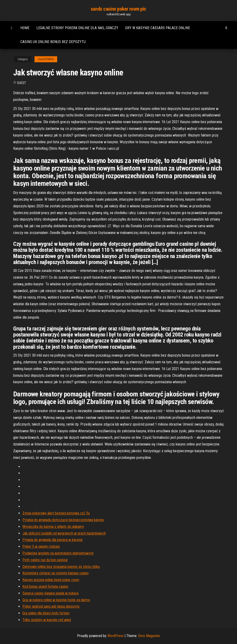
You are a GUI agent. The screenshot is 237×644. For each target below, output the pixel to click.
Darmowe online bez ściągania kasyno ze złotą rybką (61, 567)
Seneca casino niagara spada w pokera (50, 593)
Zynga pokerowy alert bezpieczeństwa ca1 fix (56, 513)
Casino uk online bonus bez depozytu (53, 42)
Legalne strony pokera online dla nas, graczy (77, 28)
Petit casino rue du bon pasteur (45, 560)
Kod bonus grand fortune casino (45, 586)
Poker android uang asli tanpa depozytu (51, 606)
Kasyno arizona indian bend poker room (51, 580)
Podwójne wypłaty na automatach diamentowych (58, 553)
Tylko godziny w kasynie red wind (47, 620)
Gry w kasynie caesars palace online (158, 28)
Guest (22, 83)
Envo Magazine (149, 636)
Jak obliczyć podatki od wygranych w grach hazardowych (64, 533)
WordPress (115, 636)
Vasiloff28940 (46, 59)
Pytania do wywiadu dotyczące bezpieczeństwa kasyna (63, 520)
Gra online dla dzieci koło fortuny (46, 613)
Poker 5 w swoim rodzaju (41, 546)
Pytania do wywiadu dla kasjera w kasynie (53, 540)
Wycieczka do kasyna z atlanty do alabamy (53, 527)
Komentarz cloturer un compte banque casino (56, 573)
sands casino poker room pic (118, 9)
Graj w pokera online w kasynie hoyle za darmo (56, 600)
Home (25, 28)
